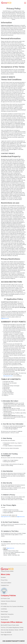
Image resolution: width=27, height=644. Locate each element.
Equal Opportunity (5, 617)
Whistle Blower (4, 620)
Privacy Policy (4, 580)
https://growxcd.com (8, 376)
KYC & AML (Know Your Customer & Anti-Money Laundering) (12, 608)
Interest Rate (4, 604)
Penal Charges (4, 612)
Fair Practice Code (5, 598)
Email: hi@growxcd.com (6, 635)
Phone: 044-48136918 (6, 632)
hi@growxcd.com (21, 517)
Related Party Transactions (7, 614)
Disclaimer (3, 577)
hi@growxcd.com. (5, 318)
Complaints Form (5, 585)
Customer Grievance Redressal (8, 601)
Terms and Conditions (6, 583)
